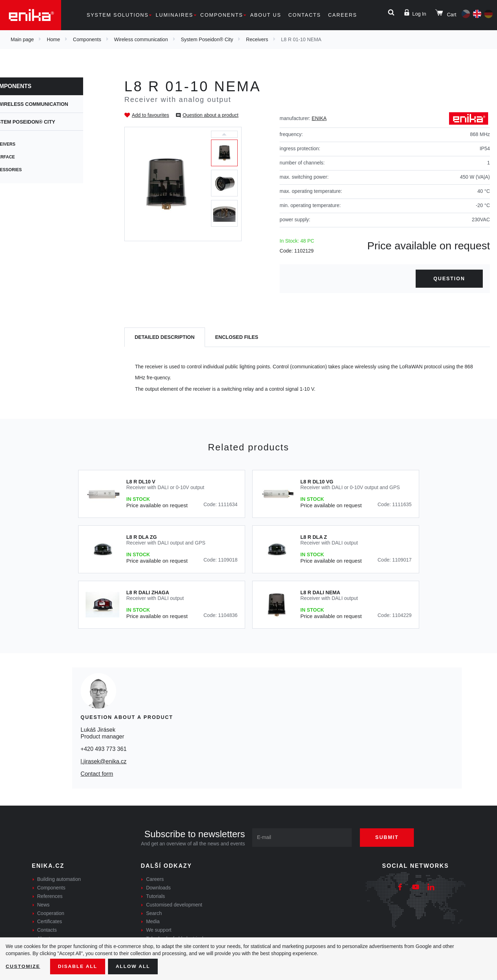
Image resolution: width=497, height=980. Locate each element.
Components (222, 15)
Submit (389, 837)
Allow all (136, 966)
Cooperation (51, 913)
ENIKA (319, 118)
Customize (23, 966)
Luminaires (174, 15)
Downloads (158, 888)
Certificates (50, 921)
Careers (342, 15)
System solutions (118, 15)
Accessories (30, 170)
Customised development (174, 905)
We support (159, 930)
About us (266, 15)
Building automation (59, 879)
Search (154, 913)
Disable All (79, 966)
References (50, 896)
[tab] (165, 337)
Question (449, 278)
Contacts (304, 15)
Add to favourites (150, 115)
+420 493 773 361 (104, 749)
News (44, 905)
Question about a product (210, 115)
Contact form (97, 774)
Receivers (257, 39)
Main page (22, 39)
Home (53, 39)
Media (153, 921)
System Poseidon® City (207, 39)
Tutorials (155, 896)
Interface (26, 157)
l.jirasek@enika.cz (104, 761)
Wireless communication (141, 39)
